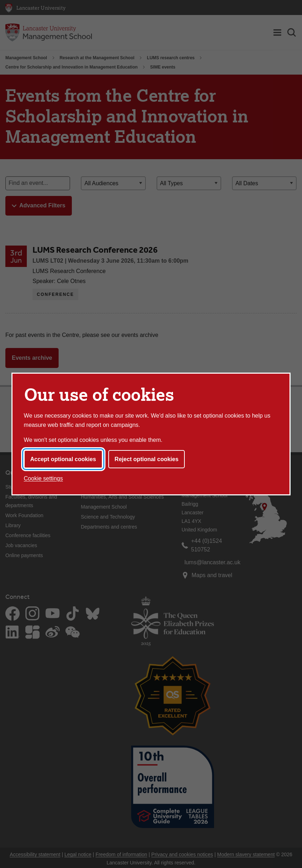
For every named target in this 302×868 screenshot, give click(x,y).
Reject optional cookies (147, 459)
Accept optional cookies (63, 459)
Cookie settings (43, 478)
